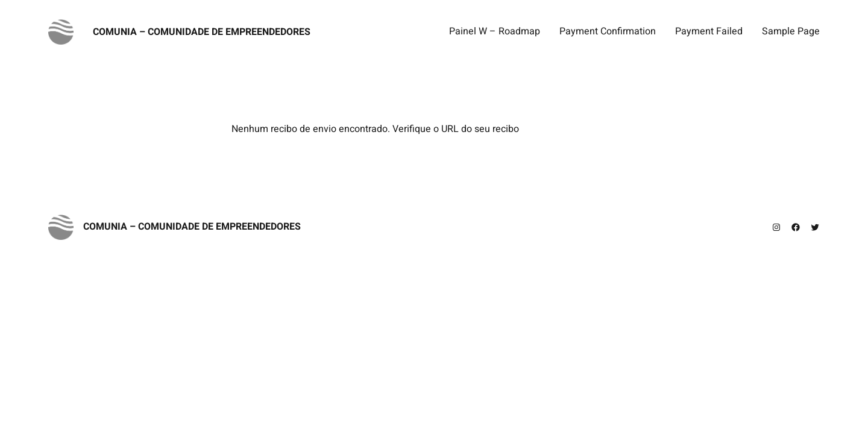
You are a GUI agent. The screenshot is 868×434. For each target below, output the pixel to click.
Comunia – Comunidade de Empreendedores (202, 32)
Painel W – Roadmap (495, 31)
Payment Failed (709, 31)
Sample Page (791, 31)
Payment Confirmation (608, 31)
